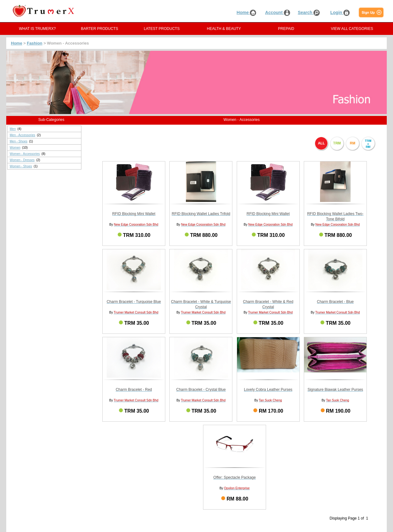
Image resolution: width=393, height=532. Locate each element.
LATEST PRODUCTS (162, 29)
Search (309, 12)
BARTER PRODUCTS (100, 29)
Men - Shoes (19, 141)
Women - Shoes (21, 166)
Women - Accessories (25, 154)
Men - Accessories (22, 135)
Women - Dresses (22, 160)
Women (15, 148)
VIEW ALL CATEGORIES (352, 29)
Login (340, 12)
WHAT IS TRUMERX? (37, 29)
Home (247, 12)
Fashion (35, 43)
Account (278, 12)
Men (13, 129)
